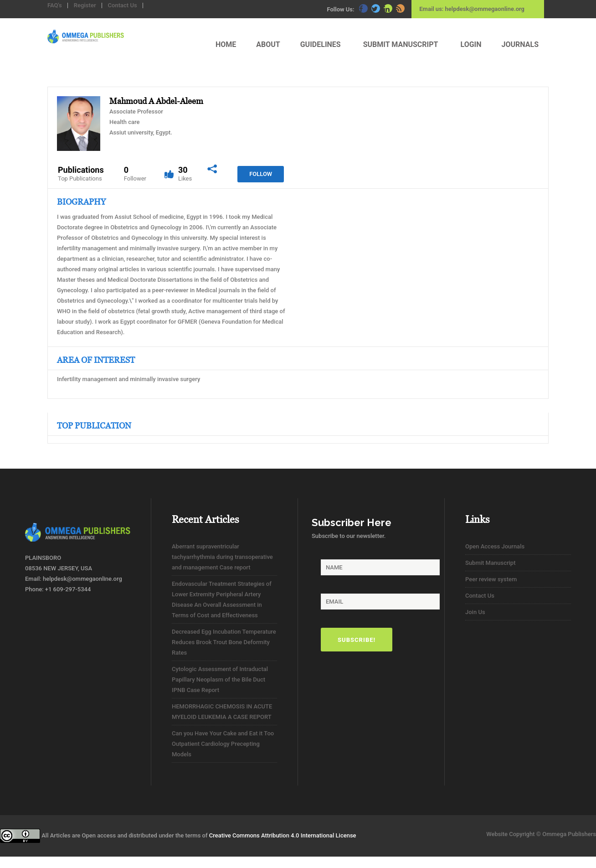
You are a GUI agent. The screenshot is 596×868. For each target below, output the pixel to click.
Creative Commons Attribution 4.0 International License (283, 835)
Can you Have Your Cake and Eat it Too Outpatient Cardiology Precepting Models (223, 744)
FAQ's (55, 5)
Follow (261, 174)
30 (185, 174)
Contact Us (123, 5)
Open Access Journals (495, 546)
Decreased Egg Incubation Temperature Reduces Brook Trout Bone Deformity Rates (224, 642)
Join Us (475, 612)
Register (85, 5)
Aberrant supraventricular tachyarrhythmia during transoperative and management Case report (222, 557)
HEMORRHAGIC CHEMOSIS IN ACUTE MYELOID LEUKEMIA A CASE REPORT (222, 712)
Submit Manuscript (490, 563)
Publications (81, 174)
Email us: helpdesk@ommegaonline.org (472, 9)
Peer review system (491, 579)
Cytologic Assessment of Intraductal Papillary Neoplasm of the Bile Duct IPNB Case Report (220, 679)
